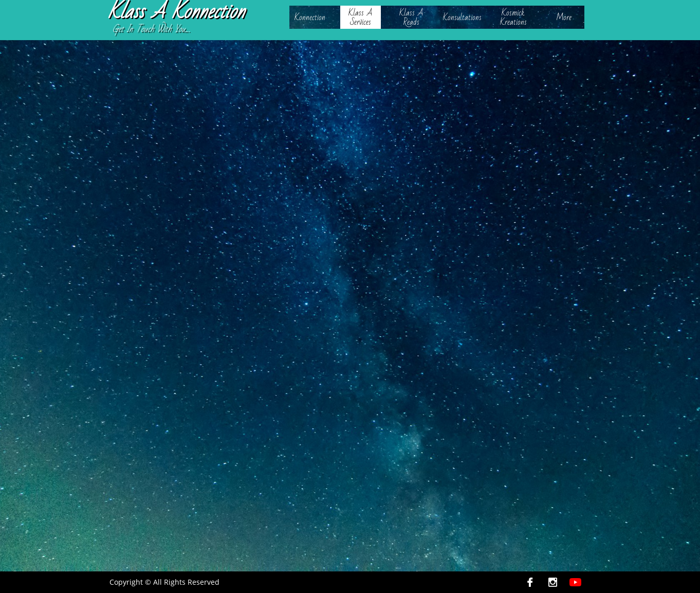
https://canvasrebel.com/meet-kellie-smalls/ (394, 352)
